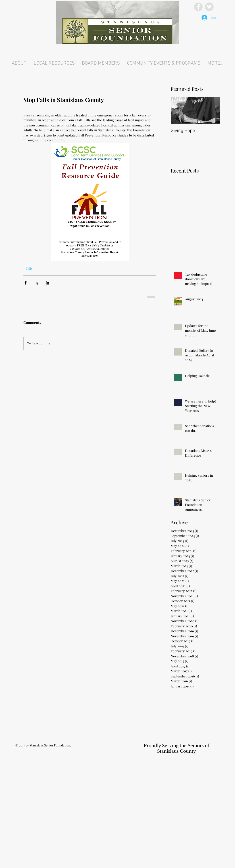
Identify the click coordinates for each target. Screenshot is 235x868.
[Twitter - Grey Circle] (209, 7)
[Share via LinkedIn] (47, 283)
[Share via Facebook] (26, 283)
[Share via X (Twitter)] (36, 283)
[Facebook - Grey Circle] (198, 7)
